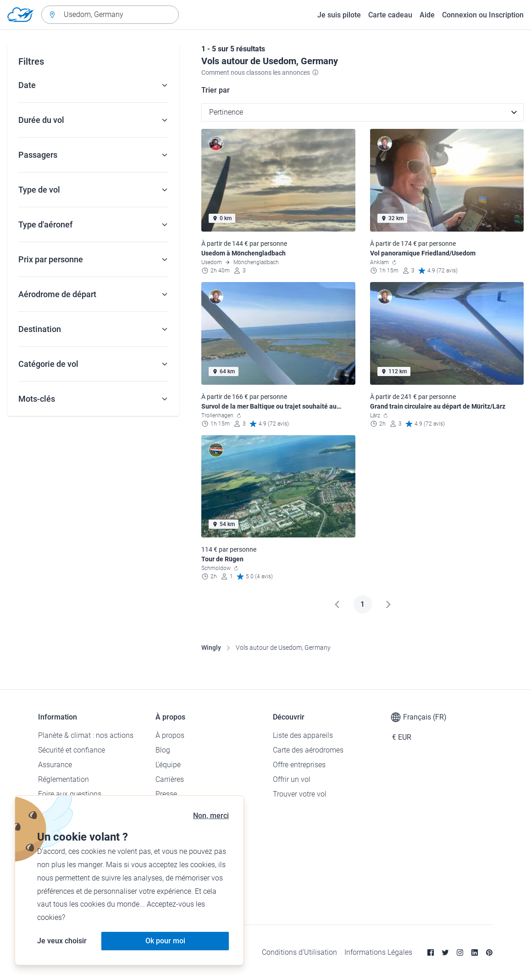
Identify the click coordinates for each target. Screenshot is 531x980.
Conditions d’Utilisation (299, 952)
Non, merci (211, 816)
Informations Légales (378, 952)
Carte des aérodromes (308, 750)
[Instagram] (460, 952)
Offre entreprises (299, 765)
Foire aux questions (70, 794)
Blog (163, 750)
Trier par (216, 90)
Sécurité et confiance (72, 750)
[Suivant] (388, 604)
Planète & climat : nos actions (86, 735)
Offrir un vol (292, 779)
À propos (170, 735)
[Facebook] (431, 952)
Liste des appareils (303, 735)
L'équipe (168, 765)
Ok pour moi (165, 941)
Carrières (170, 779)
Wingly (211, 648)
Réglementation (64, 779)
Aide (427, 15)
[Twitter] (445, 952)
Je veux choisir (62, 941)
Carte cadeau (390, 15)
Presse (166, 794)
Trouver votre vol (300, 794)
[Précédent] (337, 604)
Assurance (55, 765)
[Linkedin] (475, 952)
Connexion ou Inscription (483, 15)
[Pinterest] (489, 952)
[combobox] (110, 15)
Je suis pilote (339, 15)
